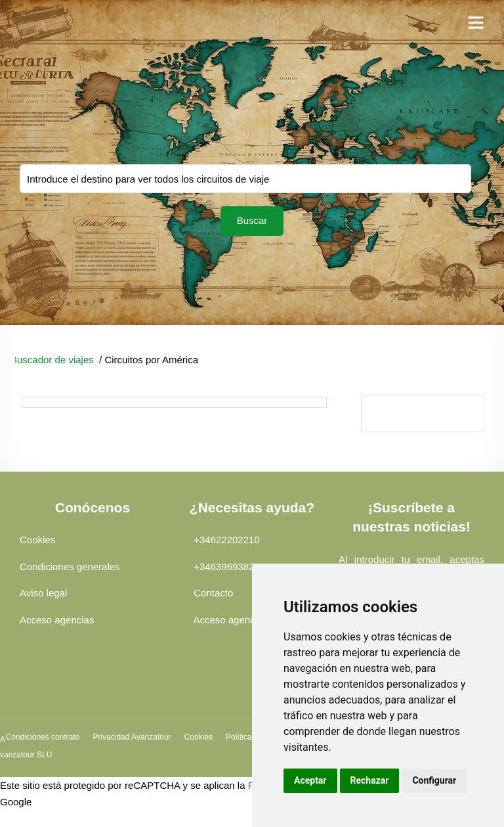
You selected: (245, 179)
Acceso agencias (57, 620)
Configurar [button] (434, 780)
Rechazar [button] (370, 780)
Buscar (252, 220)
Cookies (37, 540)
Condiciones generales (70, 567)
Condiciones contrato (43, 737)
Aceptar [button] (310, 780)
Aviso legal (43, 593)
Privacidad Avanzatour (132, 737)
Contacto (213, 593)
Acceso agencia (228, 620)
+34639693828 (227, 567)
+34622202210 (227, 540)
